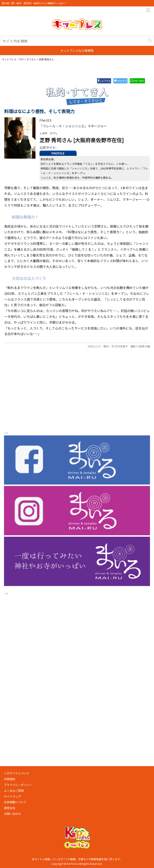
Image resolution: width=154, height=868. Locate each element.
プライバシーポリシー (18, 785)
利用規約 (10, 779)
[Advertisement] (77, 399)
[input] (77, 41)
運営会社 (10, 808)
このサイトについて (17, 773)
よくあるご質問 (14, 791)
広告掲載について (15, 802)
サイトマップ (12, 796)
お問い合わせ (12, 814)
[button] (150, 41)
